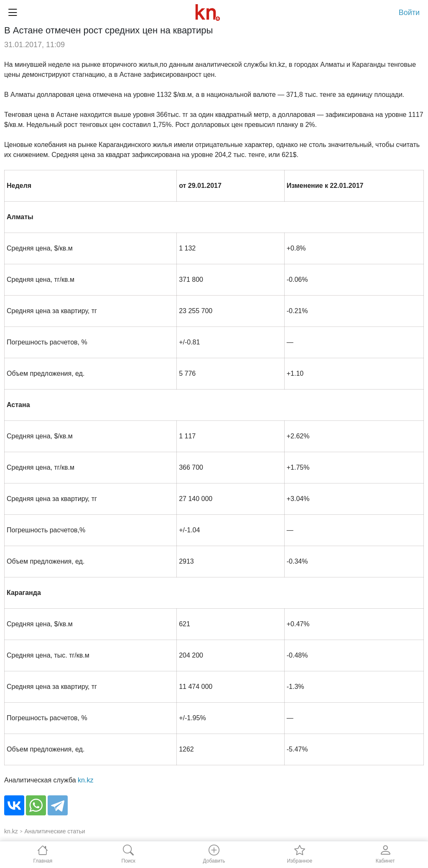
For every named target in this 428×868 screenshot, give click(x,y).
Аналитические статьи (55, 831)
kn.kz (85, 780)
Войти (409, 13)
